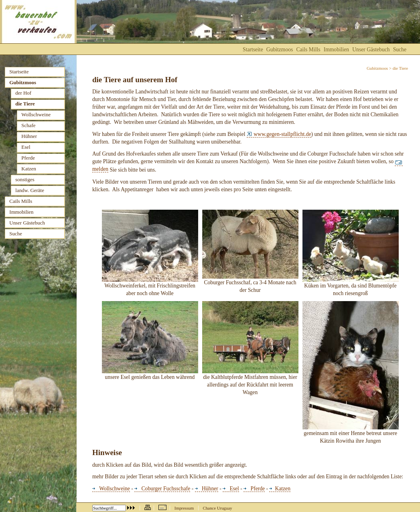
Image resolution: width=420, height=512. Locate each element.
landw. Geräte (30, 190)
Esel (231, 489)
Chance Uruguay (217, 508)
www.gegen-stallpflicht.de (279, 134)
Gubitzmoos (377, 68)
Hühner (207, 489)
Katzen (280, 489)
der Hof (23, 93)
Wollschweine (111, 489)
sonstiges (25, 179)
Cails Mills (308, 50)
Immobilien (336, 50)
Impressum (184, 508)
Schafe (28, 125)
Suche (400, 50)
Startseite (253, 50)
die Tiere (25, 104)
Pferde (254, 489)
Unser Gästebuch (371, 50)
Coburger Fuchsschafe (162, 489)
